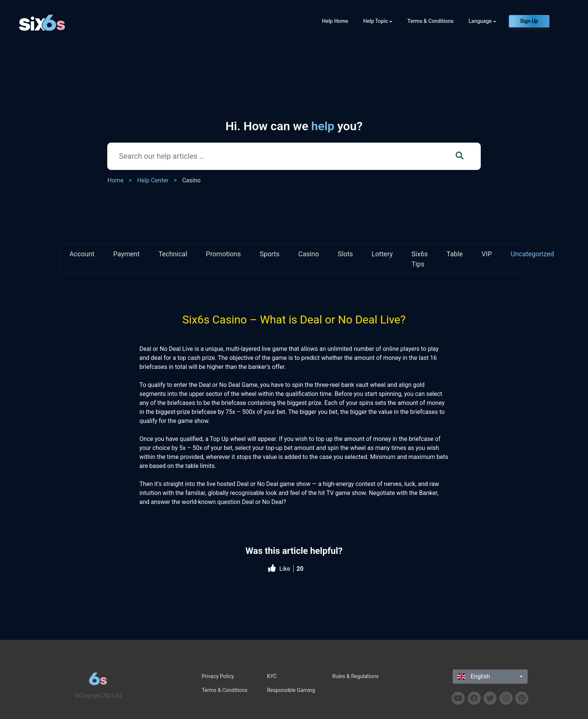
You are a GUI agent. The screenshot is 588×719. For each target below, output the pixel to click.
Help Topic (376, 21)
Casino (191, 180)
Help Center (153, 180)
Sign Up (529, 21)
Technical (173, 254)
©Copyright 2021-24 (98, 696)
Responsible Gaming (291, 690)
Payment (127, 254)
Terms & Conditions (430, 21)
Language (480, 21)
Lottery (382, 254)
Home (115, 180)
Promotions (223, 254)
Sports (269, 254)
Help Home (335, 21)
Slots (346, 254)
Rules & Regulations (355, 676)
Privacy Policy (218, 676)
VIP (487, 254)
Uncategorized (532, 254)
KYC (272, 676)
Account (82, 254)
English (474, 676)
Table (455, 254)
